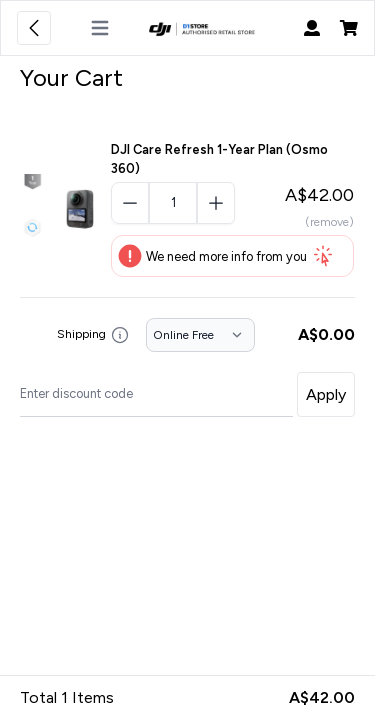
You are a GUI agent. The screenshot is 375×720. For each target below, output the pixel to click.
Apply (326, 394)
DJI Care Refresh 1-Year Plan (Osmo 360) (219, 159)
